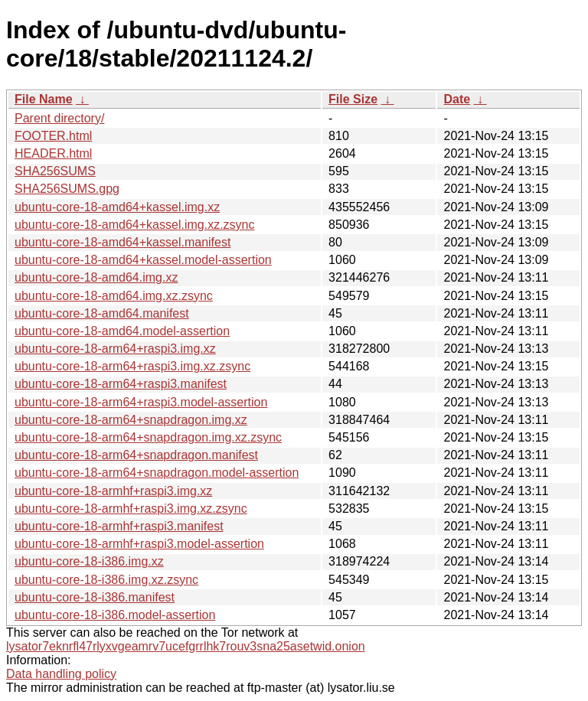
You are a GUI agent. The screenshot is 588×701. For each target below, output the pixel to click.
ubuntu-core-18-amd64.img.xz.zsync (114, 296)
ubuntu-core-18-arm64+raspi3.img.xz (115, 349)
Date (457, 99)
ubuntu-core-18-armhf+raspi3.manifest (119, 526)
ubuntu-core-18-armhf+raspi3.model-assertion (139, 544)
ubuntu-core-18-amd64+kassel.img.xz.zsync (134, 225)
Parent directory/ (59, 118)
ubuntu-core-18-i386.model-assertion (115, 615)
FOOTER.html (53, 136)
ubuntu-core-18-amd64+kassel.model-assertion (143, 260)
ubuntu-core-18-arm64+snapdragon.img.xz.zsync (148, 437)
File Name (44, 99)
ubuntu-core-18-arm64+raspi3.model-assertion (141, 402)
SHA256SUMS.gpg (67, 189)
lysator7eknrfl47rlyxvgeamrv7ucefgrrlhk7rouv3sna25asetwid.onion (186, 646)
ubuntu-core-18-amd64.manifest (102, 313)
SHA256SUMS (55, 171)
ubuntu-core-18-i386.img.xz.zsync (106, 580)
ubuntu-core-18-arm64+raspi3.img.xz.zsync (132, 366)
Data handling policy (61, 674)
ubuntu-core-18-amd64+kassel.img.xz (117, 207)
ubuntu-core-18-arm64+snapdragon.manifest (136, 455)
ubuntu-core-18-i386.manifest (95, 597)
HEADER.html (53, 153)
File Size (353, 99)
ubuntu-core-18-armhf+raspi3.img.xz (113, 491)
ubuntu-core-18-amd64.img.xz (96, 277)
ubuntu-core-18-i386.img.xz (89, 561)
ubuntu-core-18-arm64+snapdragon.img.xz (131, 420)
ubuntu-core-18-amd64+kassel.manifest (122, 242)
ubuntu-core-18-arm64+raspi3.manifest (121, 384)
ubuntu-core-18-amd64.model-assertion (122, 331)
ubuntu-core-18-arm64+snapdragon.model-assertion (157, 473)
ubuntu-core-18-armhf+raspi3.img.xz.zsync (131, 509)
